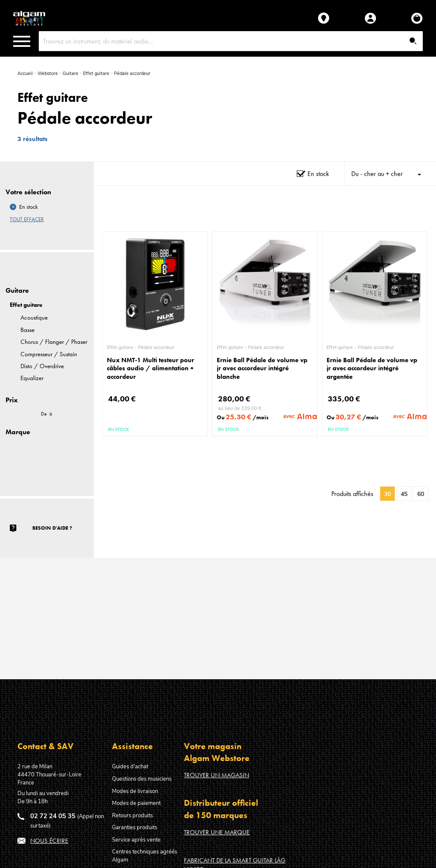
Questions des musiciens (142, 779)
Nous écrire (49, 841)
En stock (318, 174)
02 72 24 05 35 (53, 816)
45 (404, 494)
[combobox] (231, 41)
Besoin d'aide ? (52, 528)
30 (387, 494)
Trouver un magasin (217, 775)
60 (421, 494)
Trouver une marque (217, 832)
